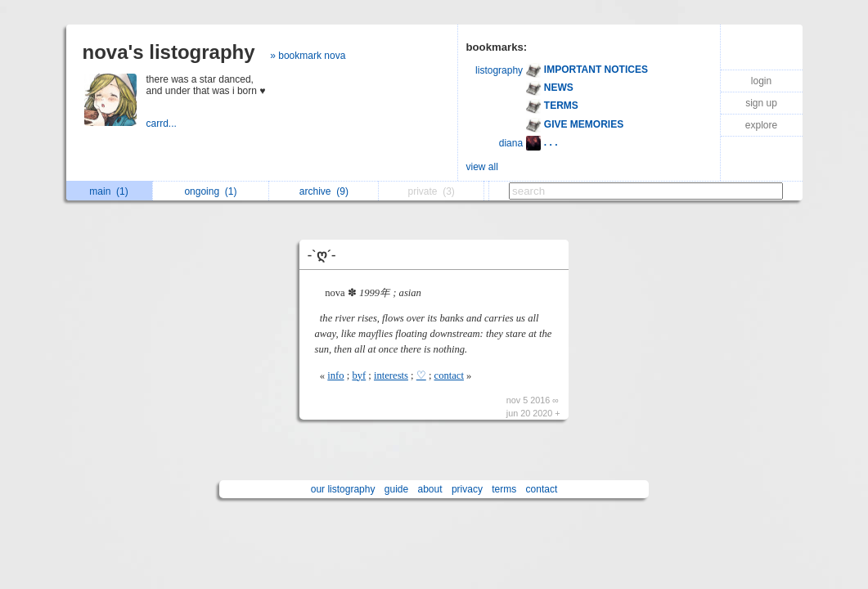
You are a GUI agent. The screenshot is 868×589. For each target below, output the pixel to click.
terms (504, 489)
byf (359, 375)
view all (482, 167)
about (430, 489)
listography (499, 70)
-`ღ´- (322, 255)
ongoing (210, 191)
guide (396, 489)
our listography (343, 489)
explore (761, 125)
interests (391, 375)
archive (324, 191)
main (108, 191)
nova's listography (169, 52)
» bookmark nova (308, 56)
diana (511, 143)
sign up (761, 103)
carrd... (163, 124)
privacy (467, 489)
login (761, 81)
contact (449, 375)
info (335, 375)
